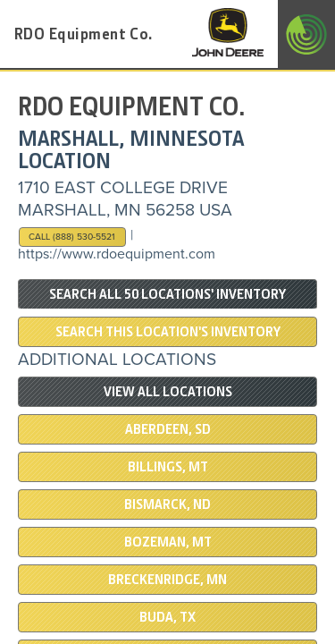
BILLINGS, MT (168, 467)
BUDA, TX (167, 617)
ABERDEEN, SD (168, 429)
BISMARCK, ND (167, 504)
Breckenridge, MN (167, 580)
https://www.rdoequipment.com (117, 254)
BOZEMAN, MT (168, 542)
